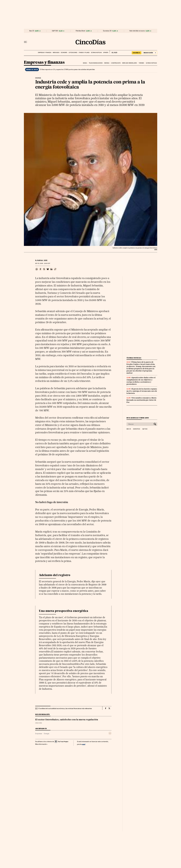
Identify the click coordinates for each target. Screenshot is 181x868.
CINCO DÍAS (39, 723)
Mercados (56, 53)
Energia (107, 63)
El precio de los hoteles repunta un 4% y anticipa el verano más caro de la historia (142, 391)
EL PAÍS (113, 52)
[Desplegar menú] (26, 42)
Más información (41, 744)
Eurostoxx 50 (107, 31)
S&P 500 (55, 31)
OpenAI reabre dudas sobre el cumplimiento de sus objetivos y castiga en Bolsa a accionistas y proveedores (141, 381)
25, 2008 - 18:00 (43, 263)
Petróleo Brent (80, 31)
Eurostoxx (137, 429)
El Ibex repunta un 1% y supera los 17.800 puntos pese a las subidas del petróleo (68, 69)
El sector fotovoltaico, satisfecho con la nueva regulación (67, 720)
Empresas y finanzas (45, 53)
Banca (85, 63)
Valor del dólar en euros (137, 31)
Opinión (106, 53)
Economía (64, 53)
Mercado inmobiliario (130, 63)
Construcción (116, 63)
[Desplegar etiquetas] (110, 733)
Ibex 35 (32, 31)
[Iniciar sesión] (150, 53)
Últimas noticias (96, 53)
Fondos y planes (84, 53)
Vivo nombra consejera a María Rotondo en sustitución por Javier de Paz (141, 400)
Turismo (141, 63)
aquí (84, 744)
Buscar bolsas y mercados (138, 418)
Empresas (39, 734)
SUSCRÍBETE (137, 53)
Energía (47, 734)
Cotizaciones (73, 53)
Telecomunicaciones (96, 63)
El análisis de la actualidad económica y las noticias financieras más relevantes (65, 708)
